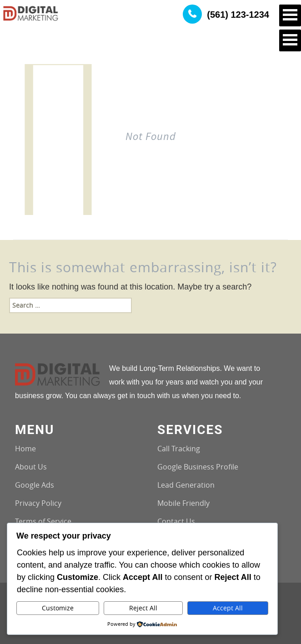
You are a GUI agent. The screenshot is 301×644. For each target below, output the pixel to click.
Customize (58, 608)
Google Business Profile (198, 467)
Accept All (228, 608)
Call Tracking (179, 449)
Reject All (143, 608)
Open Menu (290, 15)
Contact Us (176, 521)
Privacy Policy (38, 503)
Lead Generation (186, 485)
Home (25, 449)
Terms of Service (43, 521)
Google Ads (35, 485)
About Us (31, 467)
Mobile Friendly (183, 503)
